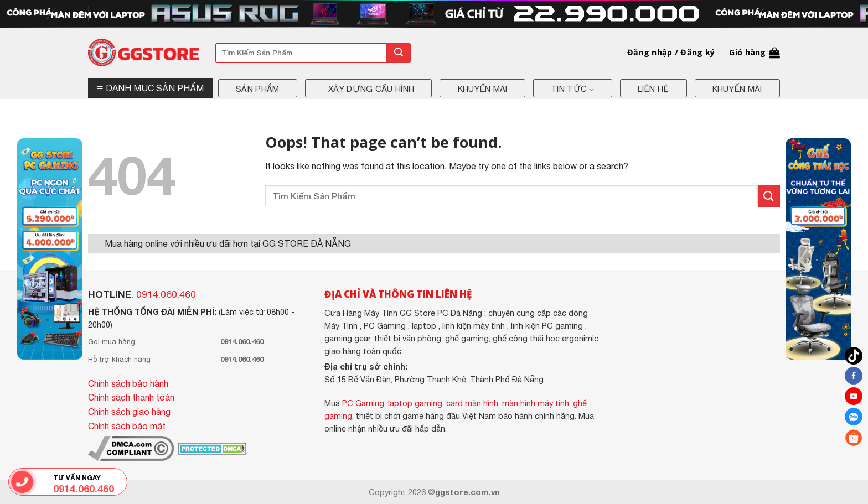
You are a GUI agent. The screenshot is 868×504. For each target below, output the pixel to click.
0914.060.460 (166, 294)
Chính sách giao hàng (129, 412)
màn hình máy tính (536, 403)
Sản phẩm (257, 89)
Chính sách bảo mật (127, 426)
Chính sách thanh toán (131, 397)
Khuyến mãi (483, 89)
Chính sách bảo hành (128, 383)
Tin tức (573, 90)
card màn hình (472, 403)
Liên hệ (653, 89)
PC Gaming (363, 403)
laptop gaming (415, 403)
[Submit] (399, 53)
